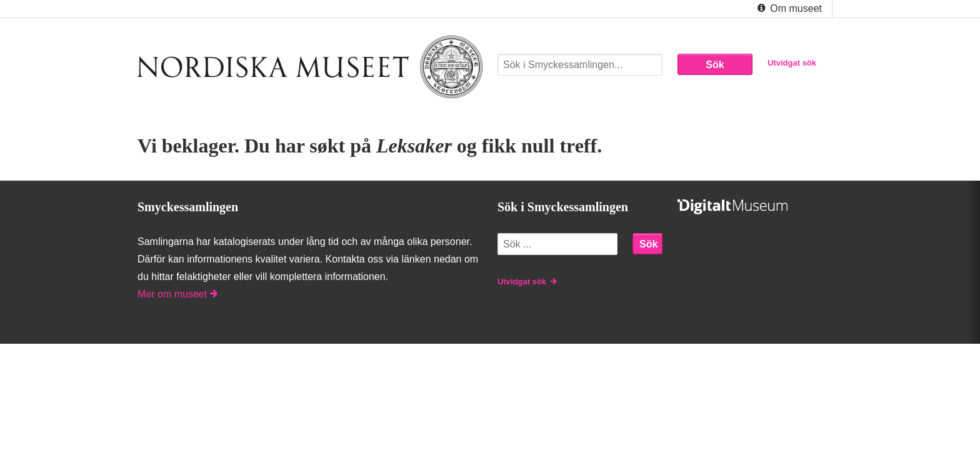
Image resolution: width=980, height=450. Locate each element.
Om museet (788, 9)
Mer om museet (177, 294)
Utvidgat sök (792, 63)
